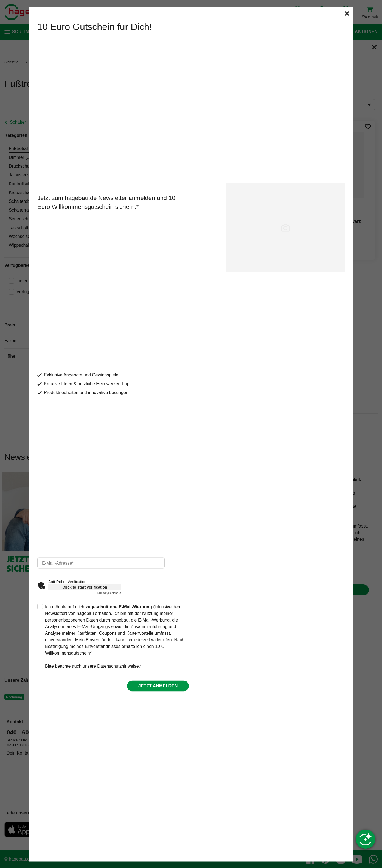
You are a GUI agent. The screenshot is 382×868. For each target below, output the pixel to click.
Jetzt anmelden (158, 686)
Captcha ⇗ (109, 593)
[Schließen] (347, 13)
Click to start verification (85, 587)
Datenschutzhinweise (118, 666)
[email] (101, 563)
